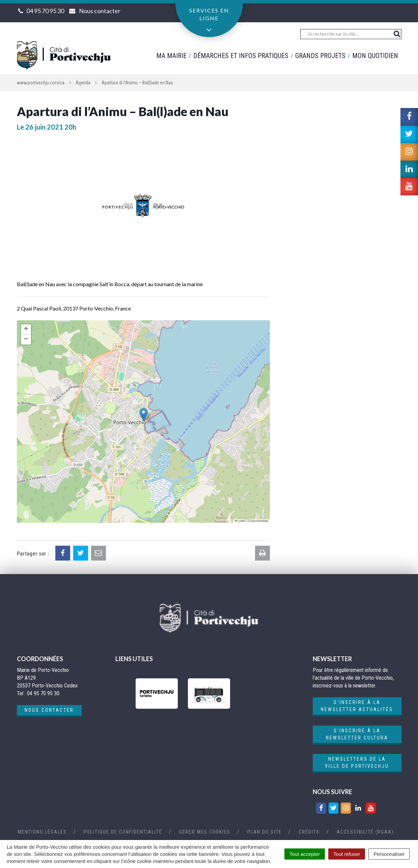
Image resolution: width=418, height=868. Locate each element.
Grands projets (320, 56)
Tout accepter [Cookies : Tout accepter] (305, 854)
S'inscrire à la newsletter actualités (357, 706)
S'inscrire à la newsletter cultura (357, 734)
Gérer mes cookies (205, 832)
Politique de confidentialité (123, 832)
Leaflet (240, 521)
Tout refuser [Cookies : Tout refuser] (347, 854)
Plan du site (264, 832)
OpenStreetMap (259, 521)
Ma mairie (171, 56)
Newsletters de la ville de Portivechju (357, 763)
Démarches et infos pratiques (241, 56)
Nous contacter (49, 710)
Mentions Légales (42, 832)
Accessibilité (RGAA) (365, 832)
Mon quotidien (375, 56)
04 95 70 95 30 (45, 11)
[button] (144, 415)
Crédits (309, 832)
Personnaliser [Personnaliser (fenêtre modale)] (389, 854)
